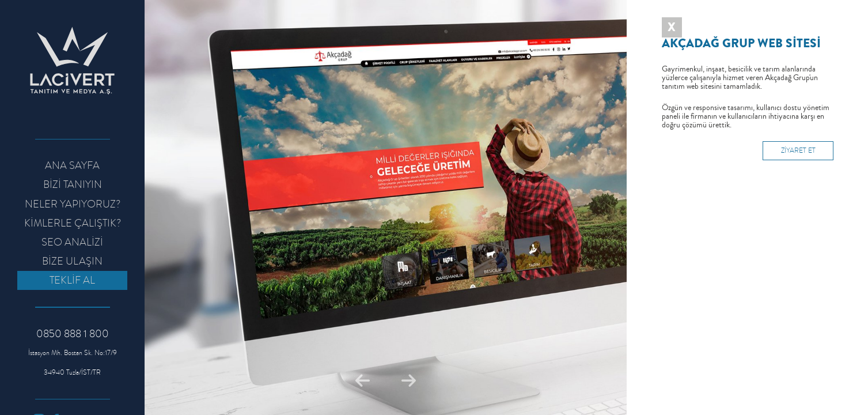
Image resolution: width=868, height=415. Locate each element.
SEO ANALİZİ (72, 242)
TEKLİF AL (72, 280)
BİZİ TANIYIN (73, 184)
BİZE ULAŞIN (72, 261)
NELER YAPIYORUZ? (73, 204)
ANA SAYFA (72, 165)
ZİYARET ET (798, 150)
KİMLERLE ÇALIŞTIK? (73, 223)
